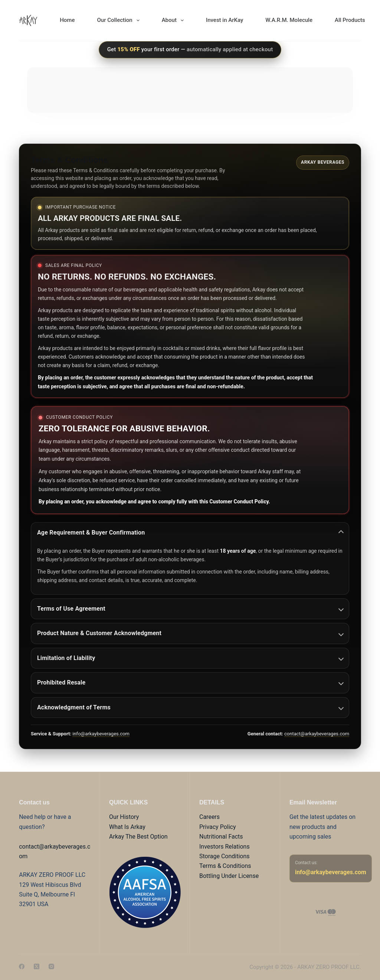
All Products (350, 20)
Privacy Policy (218, 827)
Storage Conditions (225, 856)
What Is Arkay (127, 827)
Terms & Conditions (225, 866)
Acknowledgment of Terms (190, 707)
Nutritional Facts (221, 837)
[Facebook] (22, 966)
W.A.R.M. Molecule (289, 20)
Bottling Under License (229, 876)
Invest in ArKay (225, 20)
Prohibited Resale (190, 682)
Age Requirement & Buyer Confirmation (190, 533)
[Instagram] (51, 966)
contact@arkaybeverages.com (317, 734)
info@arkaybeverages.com (101, 734)
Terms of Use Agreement (190, 609)
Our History (124, 817)
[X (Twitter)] (37, 966)
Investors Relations (225, 847)
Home (67, 20)
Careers (209, 817)
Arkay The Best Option (138, 837)
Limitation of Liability (190, 658)
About (174, 20)
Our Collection (119, 20)
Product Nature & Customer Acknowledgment (190, 633)
